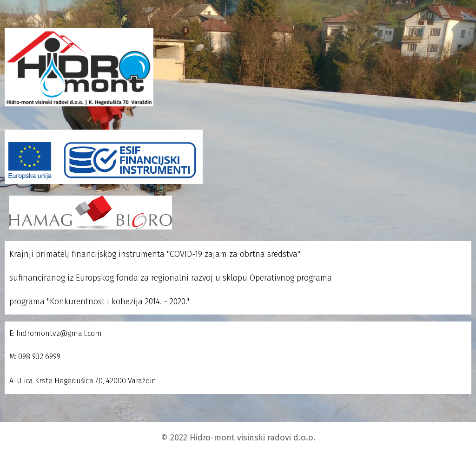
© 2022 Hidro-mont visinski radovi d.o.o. (238, 438)
